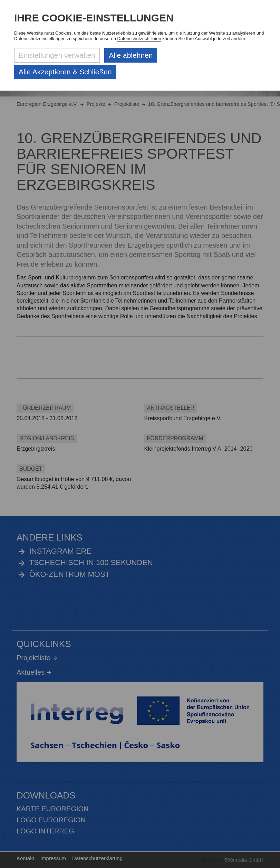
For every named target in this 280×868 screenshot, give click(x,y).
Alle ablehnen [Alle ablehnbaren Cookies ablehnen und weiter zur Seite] (131, 55)
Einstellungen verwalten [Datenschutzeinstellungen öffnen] (57, 55)
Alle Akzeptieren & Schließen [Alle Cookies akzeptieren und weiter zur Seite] (65, 72)
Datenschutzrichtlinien (139, 39)
